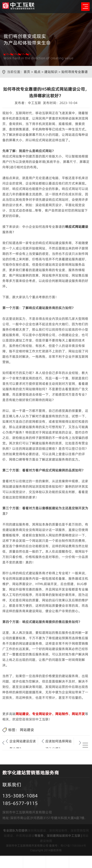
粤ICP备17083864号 (73, 846)
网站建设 (27, 730)
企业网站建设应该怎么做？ (23, 742)
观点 (37, 72)
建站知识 (51, 72)
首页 (27, 72)
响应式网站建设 (77, 227)
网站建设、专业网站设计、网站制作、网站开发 (50, 714)
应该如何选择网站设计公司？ (59, 742)
